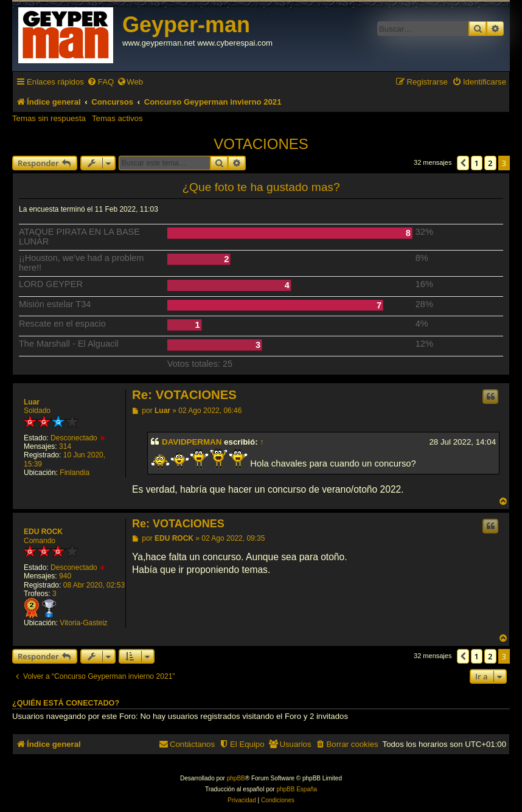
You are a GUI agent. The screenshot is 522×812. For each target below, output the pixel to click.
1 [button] (477, 163)
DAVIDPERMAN (192, 442)
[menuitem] (100, 82)
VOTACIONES (261, 144)
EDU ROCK (43, 532)
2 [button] (490, 163)
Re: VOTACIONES (184, 395)
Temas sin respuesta (49, 118)
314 (65, 446)
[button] (463, 163)
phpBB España (297, 789)
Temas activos (117, 118)
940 (65, 576)
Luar (32, 402)
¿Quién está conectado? (66, 703)
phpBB (236, 778)
